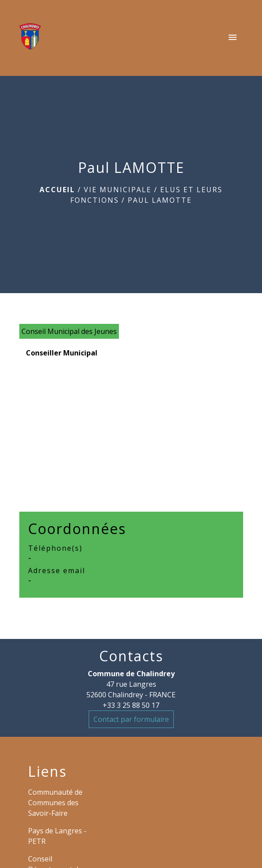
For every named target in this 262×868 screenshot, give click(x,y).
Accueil (57, 190)
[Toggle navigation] (233, 38)
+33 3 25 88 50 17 (131, 705)
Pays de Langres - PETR (57, 836)
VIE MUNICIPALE (118, 190)
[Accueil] (30, 38)
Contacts (131, 656)
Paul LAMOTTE (160, 200)
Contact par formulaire (131, 719)
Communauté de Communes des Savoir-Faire (55, 803)
